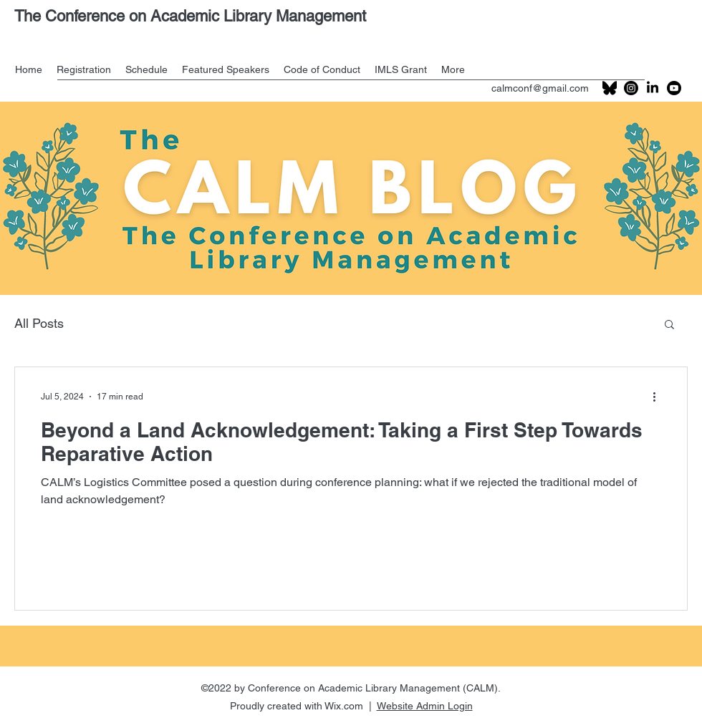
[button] (669, 325)
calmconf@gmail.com (540, 88)
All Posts (39, 323)
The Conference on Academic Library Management (190, 16)
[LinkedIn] (653, 88)
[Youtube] (674, 88)
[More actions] (659, 397)
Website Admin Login (425, 706)
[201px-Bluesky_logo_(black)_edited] (610, 88)
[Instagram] (631, 88)
